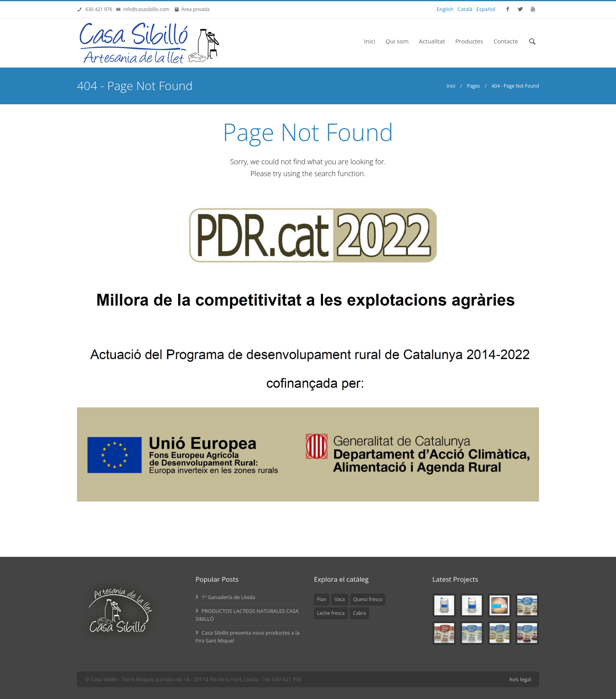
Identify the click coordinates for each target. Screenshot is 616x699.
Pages (474, 86)
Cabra (360, 613)
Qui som (397, 41)
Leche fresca (331, 613)
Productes (469, 41)
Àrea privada (194, 9)
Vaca (340, 599)
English (445, 9)
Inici (370, 41)
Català (465, 9)
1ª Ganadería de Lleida (225, 597)
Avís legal (520, 679)
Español (486, 9)
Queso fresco (368, 599)
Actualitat (432, 41)
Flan (322, 599)
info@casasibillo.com (148, 9)
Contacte (506, 41)
